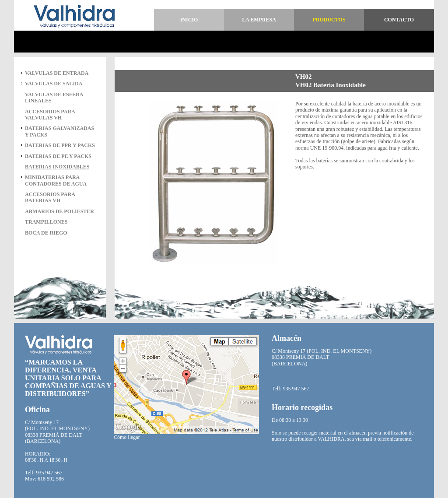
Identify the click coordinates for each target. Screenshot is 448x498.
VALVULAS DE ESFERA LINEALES (54, 98)
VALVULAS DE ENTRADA (57, 73)
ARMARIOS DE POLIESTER (59, 211)
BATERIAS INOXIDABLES (57, 167)
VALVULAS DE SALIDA (54, 84)
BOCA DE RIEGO (46, 233)
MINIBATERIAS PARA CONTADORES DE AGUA (56, 180)
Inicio (189, 20)
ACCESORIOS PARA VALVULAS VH (50, 115)
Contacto (399, 20)
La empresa (259, 20)
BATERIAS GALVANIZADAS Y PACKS (59, 131)
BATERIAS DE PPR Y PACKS (60, 145)
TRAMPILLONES (46, 222)
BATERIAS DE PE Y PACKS (58, 156)
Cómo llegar (127, 437)
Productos (329, 20)
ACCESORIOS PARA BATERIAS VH (50, 197)
